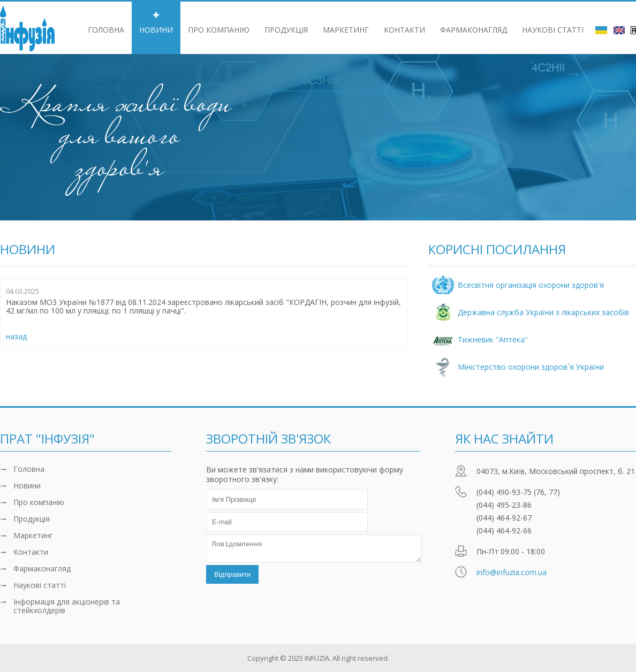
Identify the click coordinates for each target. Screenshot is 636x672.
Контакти (404, 30)
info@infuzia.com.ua (512, 572)
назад (16, 336)
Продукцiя (286, 30)
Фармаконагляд (474, 30)
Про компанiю (219, 30)
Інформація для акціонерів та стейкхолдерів (67, 606)
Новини (156, 30)
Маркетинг (346, 30)
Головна (106, 30)
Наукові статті (553, 30)
